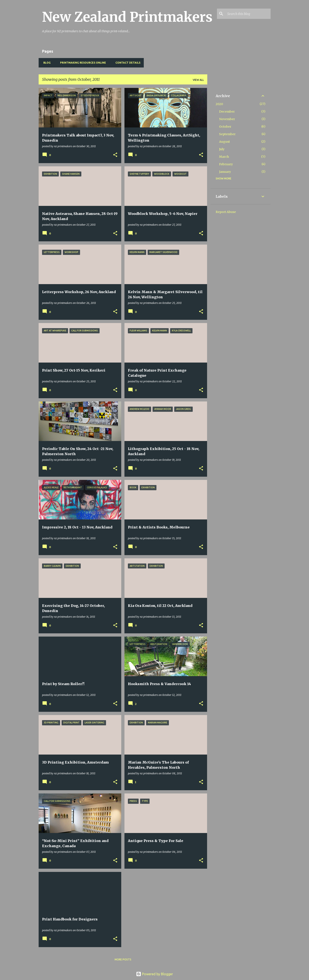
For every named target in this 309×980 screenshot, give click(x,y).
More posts (123, 959)
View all (198, 80)
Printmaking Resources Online (82, 63)
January (225, 172)
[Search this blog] (248, 14)
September (227, 134)
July (222, 149)
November (227, 119)
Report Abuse (226, 212)
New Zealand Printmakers (127, 17)
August (224, 142)
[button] (115, 155)
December (227, 112)
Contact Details (127, 63)
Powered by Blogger (154, 974)
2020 (219, 104)
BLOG (46, 63)
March (224, 157)
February (226, 164)
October (225, 127)
